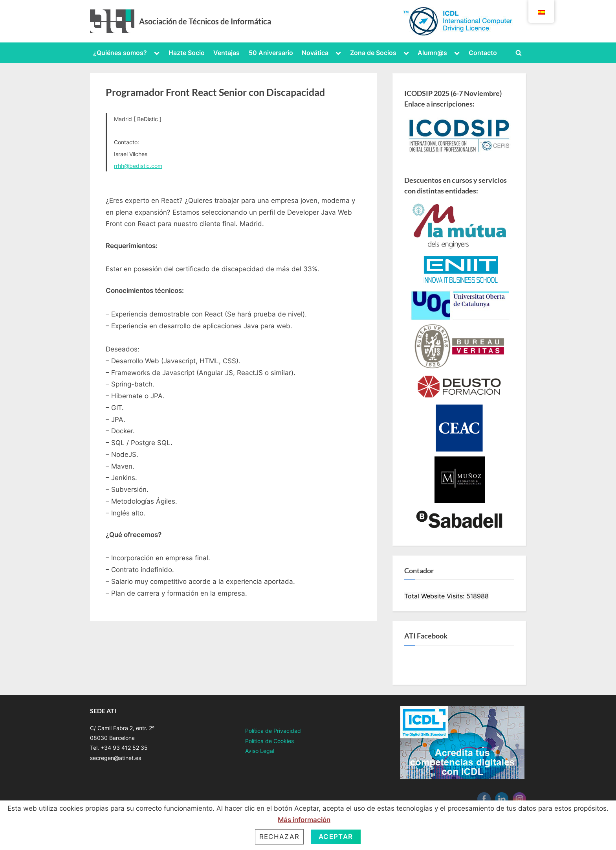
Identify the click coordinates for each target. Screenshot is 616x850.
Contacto (483, 53)
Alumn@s (432, 53)
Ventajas (226, 53)
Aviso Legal (260, 751)
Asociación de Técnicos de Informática (205, 21)
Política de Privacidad (273, 731)
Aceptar (336, 837)
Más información (304, 820)
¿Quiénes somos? (120, 53)
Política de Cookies (269, 741)
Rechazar (279, 837)
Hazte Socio (187, 53)
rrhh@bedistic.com (138, 166)
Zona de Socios (373, 53)
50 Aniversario (271, 53)
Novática (315, 53)
